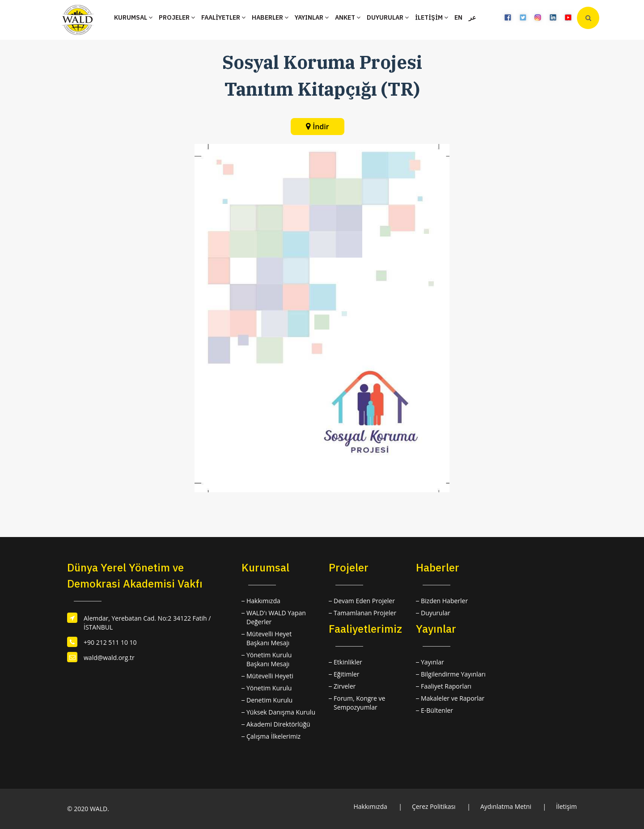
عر (472, 17)
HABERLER (270, 17)
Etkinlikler (348, 662)
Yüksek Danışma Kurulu (281, 712)
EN (458, 17)
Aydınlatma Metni (506, 806)
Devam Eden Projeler (364, 601)
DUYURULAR (388, 17)
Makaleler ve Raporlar (453, 698)
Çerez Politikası (433, 806)
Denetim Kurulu (269, 700)
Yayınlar (432, 662)
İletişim (566, 806)
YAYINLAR (312, 17)
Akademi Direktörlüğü (278, 724)
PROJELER (177, 17)
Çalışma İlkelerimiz (273, 736)
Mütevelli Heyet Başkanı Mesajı (269, 638)
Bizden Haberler (444, 601)
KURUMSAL (133, 17)
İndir (321, 127)
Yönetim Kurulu (269, 688)
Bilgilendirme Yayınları (453, 674)
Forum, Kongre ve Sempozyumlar (359, 703)
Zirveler (345, 686)
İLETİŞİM (432, 17)
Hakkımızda (263, 601)
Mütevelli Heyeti (270, 676)
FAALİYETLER (223, 17)
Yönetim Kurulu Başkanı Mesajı (269, 659)
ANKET (348, 17)
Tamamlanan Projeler (365, 613)
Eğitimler (347, 674)
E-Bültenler (437, 710)
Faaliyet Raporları (446, 686)
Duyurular (436, 613)
